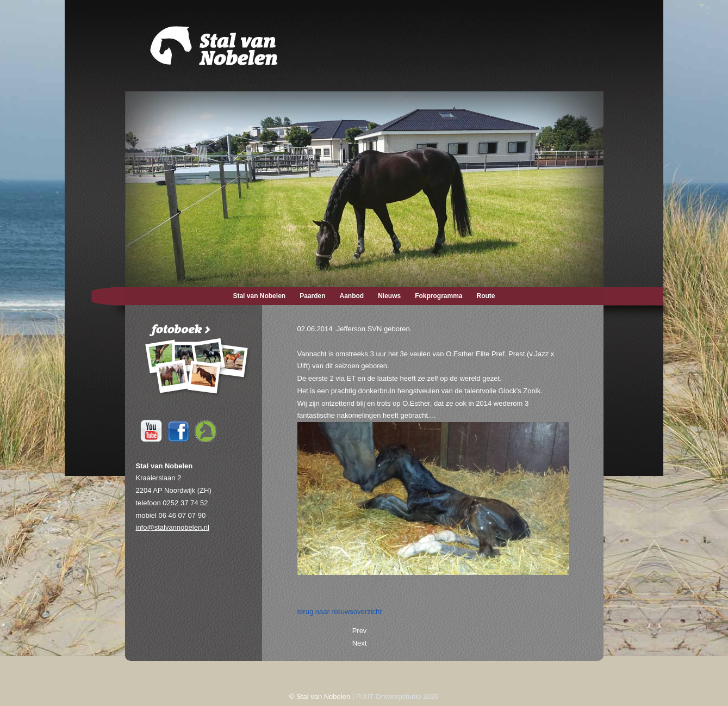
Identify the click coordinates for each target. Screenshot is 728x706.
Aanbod (352, 296)
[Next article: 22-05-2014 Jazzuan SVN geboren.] (360, 643)
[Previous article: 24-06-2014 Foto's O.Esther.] (360, 631)
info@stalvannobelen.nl (173, 527)
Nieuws (389, 296)
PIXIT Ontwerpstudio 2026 (397, 696)
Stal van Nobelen (259, 296)
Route (486, 296)
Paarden (312, 296)
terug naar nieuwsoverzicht (340, 612)
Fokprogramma (438, 296)
